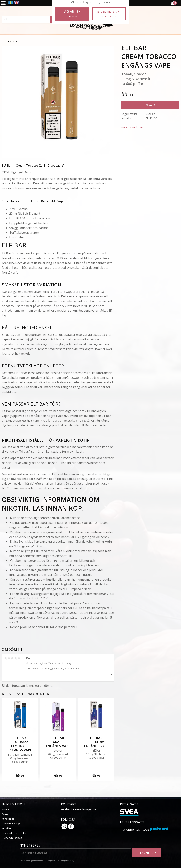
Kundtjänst (8, 819)
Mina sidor (8, 809)
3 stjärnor (12, 658)
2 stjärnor (9, 658)
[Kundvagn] (173, 5)
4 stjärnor (16, 658)
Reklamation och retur (14, 833)
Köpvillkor (7, 828)
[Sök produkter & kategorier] (30, 19)
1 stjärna (6, 658)
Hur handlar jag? (11, 824)
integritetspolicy (67, 861)
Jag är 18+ (72, 14)
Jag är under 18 (109, 14)
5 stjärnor (19, 658)
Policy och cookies (12, 838)
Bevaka (150, 105)
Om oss (6, 814)
